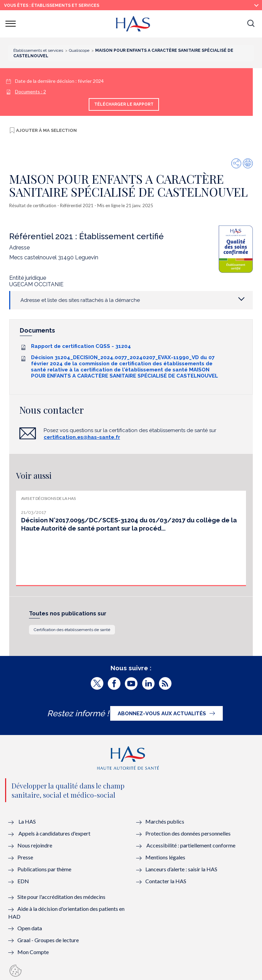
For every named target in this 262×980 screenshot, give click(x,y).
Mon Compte (33, 952)
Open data (30, 928)
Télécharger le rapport (124, 104)
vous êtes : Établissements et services (52, 5)
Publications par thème (44, 869)
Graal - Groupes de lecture (48, 940)
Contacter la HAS (166, 881)
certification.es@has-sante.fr (82, 437)
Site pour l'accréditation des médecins (61, 897)
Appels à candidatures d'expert (54, 833)
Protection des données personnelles (188, 833)
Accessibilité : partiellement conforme (191, 845)
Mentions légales (165, 857)
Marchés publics (165, 821)
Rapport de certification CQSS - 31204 (81, 346)
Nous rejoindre (35, 845)
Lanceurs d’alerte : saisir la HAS (181, 869)
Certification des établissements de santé (72, 630)
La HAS (27, 821)
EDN (23, 881)
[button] (251, 24)
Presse (25, 857)
